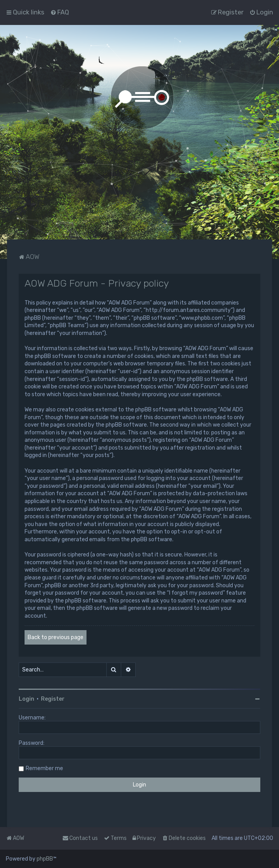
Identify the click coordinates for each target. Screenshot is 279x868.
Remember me (44, 768)
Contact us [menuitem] (80, 838)
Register (53, 699)
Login (26, 699)
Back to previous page (56, 637)
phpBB (45, 859)
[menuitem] (60, 12)
